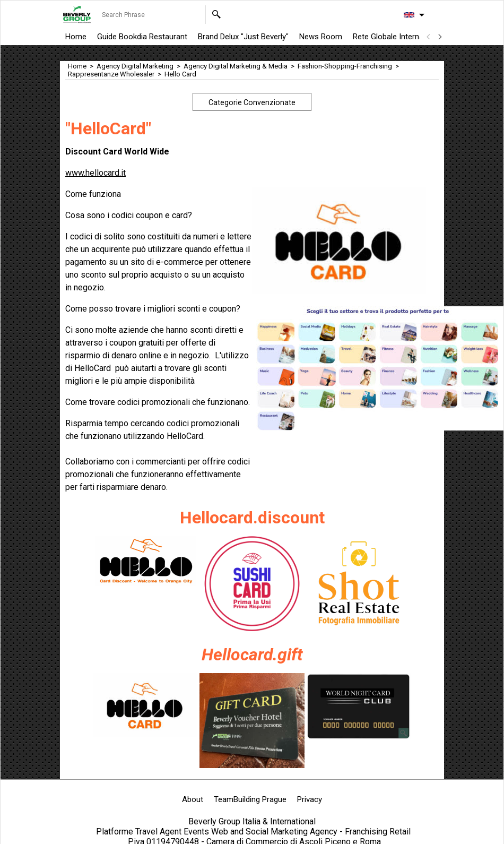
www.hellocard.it (95, 173)
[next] (439, 37)
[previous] (429, 37)
